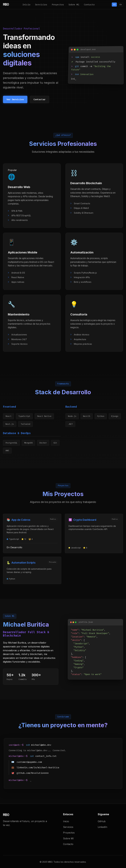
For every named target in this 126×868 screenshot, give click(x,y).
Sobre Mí (74, 5)
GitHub (102, 821)
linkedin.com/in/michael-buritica (38, 768)
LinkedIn (102, 827)
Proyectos (58, 5)
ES (114, 5)
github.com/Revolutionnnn (33, 773)
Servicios (41, 5)
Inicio (26, 5)
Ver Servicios (15, 99)
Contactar (39, 99)
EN (121, 5)
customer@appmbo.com (29, 762)
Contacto (89, 5)
